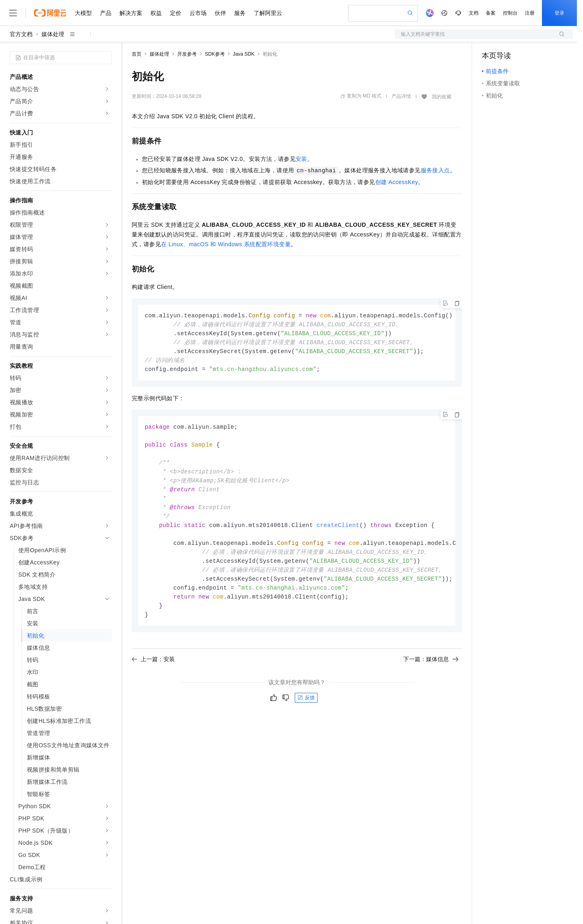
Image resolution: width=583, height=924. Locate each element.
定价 (176, 13)
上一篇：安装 (153, 671)
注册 (530, 13)
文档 (474, 13)
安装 (301, 159)
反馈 (306, 709)
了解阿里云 (268, 13)
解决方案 (131, 13)
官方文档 (21, 34)
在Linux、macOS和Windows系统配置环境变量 (226, 244)
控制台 (510, 13)
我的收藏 (442, 97)
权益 (156, 13)
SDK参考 (215, 54)
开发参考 (187, 54)
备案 (491, 13)
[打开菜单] (13, 13)
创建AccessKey (397, 182)
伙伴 (220, 13)
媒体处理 (53, 34)
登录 (559, 13)
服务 (240, 13)
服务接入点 (435, 170)
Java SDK (244, 54)
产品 (106, 13)
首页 (137, 54)
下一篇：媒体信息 (431, 671)
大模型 (83, 13)
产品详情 (401, 96)
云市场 (198, 13)
